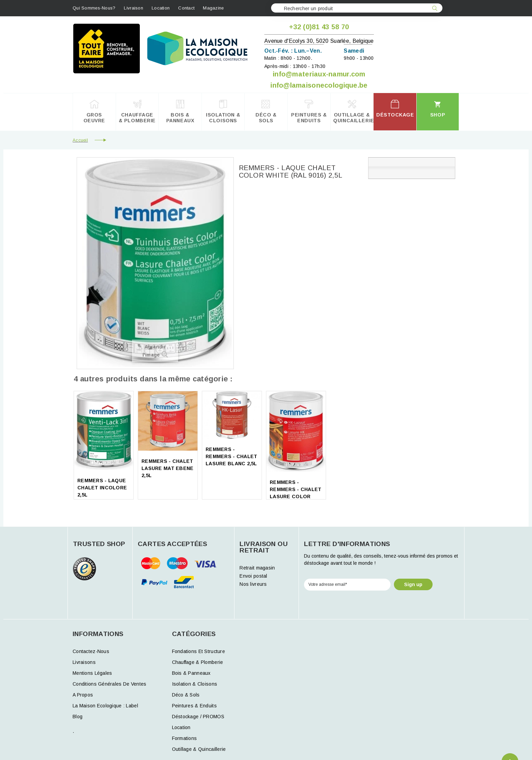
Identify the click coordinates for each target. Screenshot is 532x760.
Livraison (134, 8)
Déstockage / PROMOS (198, 717)
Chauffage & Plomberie (198, 662)
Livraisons (84, 662)
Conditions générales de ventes (109, 684)
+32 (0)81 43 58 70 (319, 27)
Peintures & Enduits (194, 706)
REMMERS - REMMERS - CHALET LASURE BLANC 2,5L (231, 456)
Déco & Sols (186, 695)
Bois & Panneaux (191, 673)
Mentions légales (92, 673)
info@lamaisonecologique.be (319, 85)
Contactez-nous (91, 651)
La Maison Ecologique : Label (105, 706)
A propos (83, 695)
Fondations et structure (198, 651)
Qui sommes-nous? (94, 8)
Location (161, 8)
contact (186, 8)
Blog (78, 717)
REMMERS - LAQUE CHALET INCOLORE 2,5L (102, 488)
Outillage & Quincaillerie (199, 749)
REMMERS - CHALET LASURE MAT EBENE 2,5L (167, 468)
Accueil (80, 140)
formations (185, 738)
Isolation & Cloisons (195, 684)
